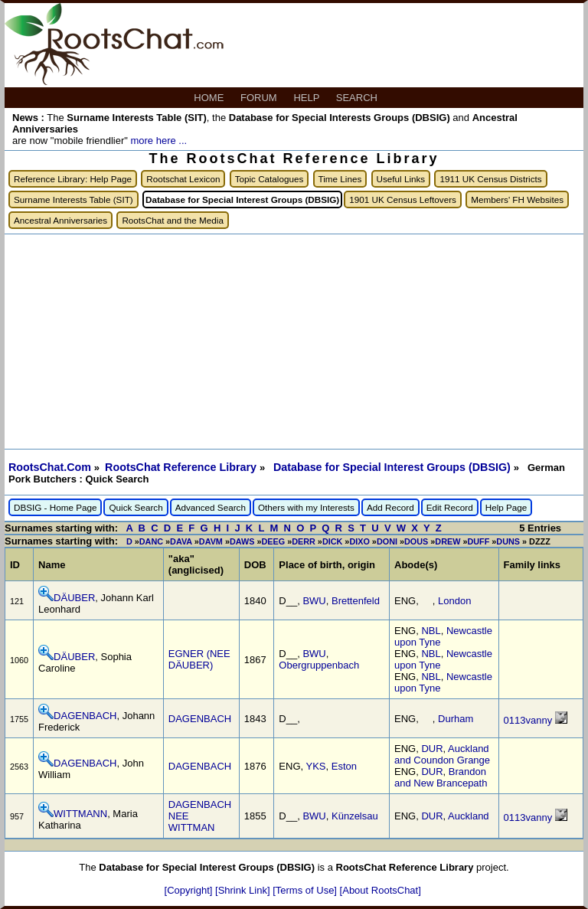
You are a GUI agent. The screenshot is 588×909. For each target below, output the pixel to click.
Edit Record (450, 507)
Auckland (468, 816)
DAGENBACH (85, 716)
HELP (307, 98)
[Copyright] (190, 890)
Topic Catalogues (269, 179)
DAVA (181, 541)
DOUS (416, 541)
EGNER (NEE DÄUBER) (199, 659)
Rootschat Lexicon (183, 179)
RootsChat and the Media (173, 220)
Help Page (506, 507)
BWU (314, 601)
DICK (332, 541)
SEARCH (358, 98)
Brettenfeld (356, 601)
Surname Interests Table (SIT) (73, 199)
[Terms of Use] (306, 890)
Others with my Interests (306, 507)
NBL (431, 631)
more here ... (158, 141)
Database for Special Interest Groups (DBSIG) (394, 467)
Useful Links (401, 179)
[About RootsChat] (381, 890)
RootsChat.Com (50, 467)
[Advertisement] (294, 342)
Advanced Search (211, 507)
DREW (448, 541)
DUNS (508, 541)
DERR (304, 541)
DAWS (242, 541)
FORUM (260, 98)
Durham (456, 719)
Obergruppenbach (319, 665)
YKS (316, 766)
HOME (210, 98)
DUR (432, 749)
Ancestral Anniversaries (60, 220)
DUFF (478, 541)
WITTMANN (80, 814)
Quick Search (136, 507)
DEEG (273, 541)
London (454, 601)
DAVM (211, 541)
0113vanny (528, 720)
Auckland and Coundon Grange (442, 754)
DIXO (359, 541)
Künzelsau (355, 816)
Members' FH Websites (517, 199)
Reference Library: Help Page (73, 179)
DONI (387, 541)
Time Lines (340, 179)
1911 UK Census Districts (490, 179)
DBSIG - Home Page (55, 507)
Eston (344, 766)
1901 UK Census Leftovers (403, 199)
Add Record (390, 507)
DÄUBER (74, 598)
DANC (151, 541)
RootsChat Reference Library (182, 467)
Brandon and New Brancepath (441, 777)
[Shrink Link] (244, 890)
